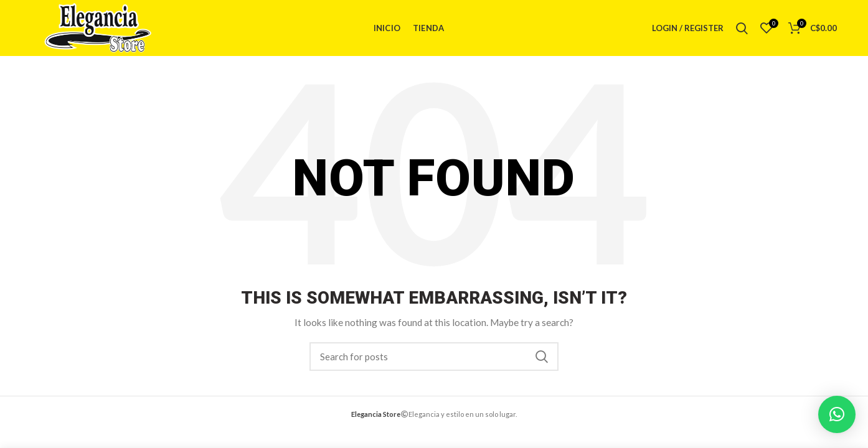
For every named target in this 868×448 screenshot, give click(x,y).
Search (542, 357)
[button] (837, 414)
